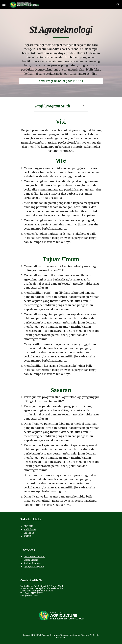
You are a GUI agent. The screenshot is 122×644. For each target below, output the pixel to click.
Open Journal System (34, 567)
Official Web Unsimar (34, 557)
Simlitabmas (30, 529)
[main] (61, 31)
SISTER (27, 536)
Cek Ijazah (29, 533)
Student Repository (33, 563)
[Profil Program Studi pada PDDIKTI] (61, 81)
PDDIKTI (28, 526)
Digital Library (31, 560)
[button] (4, 5)
